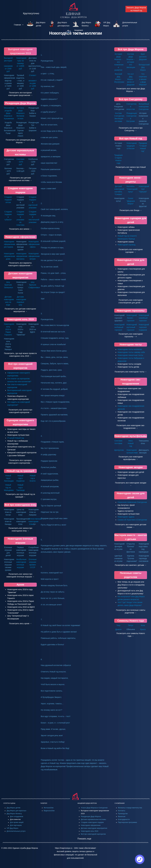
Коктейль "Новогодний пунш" (132, 189)
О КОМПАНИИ (120, 803)
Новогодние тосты (131, 345)
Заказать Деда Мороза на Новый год (136, 9)
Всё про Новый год (131, 138)
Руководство (123, 814)
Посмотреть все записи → (20, 229)
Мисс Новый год (131, 443)
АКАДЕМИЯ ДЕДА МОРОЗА (87, 803)
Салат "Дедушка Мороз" (131, 201)
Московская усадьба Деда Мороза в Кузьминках (9, 113)
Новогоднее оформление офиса (34, 244)
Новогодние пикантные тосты (130, 355)
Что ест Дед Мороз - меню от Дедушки (131, 79)
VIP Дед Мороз (12, 828)
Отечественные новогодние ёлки (35, 521)
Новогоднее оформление (20, 237)
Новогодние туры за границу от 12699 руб (21, 63)
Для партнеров (16, 825)
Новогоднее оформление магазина (22, 256)
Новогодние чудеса (126, 517)
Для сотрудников (17, 817)
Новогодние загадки (131, 467)
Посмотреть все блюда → (131, 210)
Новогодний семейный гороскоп (144, 318)
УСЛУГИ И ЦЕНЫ (9, 803)
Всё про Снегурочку (131, 99)
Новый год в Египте (33, 478)
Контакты (122, 811)
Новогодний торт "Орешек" (144, 189)
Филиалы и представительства (130, 808)
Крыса (143, 629)
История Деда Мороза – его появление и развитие (119, 62)
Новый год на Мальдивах (9, 488)
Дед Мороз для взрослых (16, 811)
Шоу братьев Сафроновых (34, 285)
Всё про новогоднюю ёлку (20, 505)
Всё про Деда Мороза (131, 49)
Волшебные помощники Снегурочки (144, 107)
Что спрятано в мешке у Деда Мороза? (143, 79)
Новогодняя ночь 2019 (20, 319)
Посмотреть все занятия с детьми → (131, 565)
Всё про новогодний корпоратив (93, 834)
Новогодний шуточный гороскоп (132, 327)
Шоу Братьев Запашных (9, 285)
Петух (131, 625)
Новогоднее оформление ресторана (10, 244)
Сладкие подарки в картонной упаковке (33, 202)
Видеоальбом (49, 811)
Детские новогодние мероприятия (94, 828)
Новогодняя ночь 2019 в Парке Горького (9, 329)
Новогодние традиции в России (132, 146)
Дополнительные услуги (16, 831)
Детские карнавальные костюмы (93, 819)
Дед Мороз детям (13, 808)
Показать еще (84, 839)
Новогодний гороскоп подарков (144, 327)
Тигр (118, 625)
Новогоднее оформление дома (10, 256)
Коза (143, 625)
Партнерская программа (127, 822)
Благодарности (124, 819)
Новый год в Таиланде (20, 488)
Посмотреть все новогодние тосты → (131, 372)
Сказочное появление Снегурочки (132, 502)
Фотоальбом (49, 808)
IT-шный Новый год (16, 438)
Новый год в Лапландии (9, 478)
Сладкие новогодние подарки (92, 822)
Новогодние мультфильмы (131, 436)
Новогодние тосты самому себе (131, 352)
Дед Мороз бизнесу (14, 814)
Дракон (118, 629)
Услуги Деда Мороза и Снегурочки (94, 808)
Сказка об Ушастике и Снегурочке (132, 520)
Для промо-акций (17, 822)
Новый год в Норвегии (20, 478)
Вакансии (122, 817)
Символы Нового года (131, 621)
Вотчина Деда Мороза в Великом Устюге (20, 113)
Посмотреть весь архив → (20, 623)
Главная (19, 25)
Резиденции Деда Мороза (20, 103)
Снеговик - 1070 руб (20, 162)
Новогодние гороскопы (131, 311)
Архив (20, 585)
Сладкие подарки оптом (8, 200)
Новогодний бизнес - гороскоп (132, 318)
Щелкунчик (119, 450)
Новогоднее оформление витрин (34, 256)
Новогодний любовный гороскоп (119, 327)
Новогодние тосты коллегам (130, 349)
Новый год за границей (20, 471)
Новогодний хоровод (126, 245)
